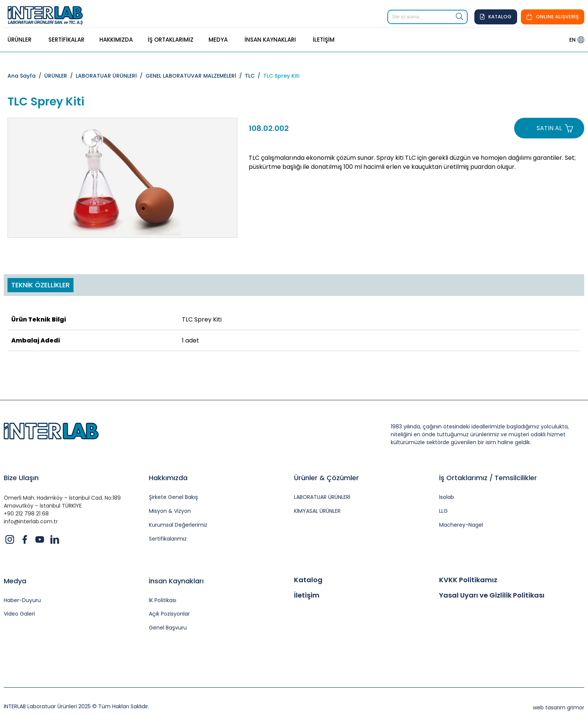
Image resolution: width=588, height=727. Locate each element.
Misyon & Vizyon (170, 511)
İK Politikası (163, 600)
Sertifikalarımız (168, 539)
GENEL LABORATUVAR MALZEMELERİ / (195, 76)
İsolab (447, 497)
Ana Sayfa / (26, 76)
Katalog (308, 580)
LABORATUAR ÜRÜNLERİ (322, 497)
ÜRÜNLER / (60, 76)
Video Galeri (19, 614)
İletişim (307, 595)
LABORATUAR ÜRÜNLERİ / (111, 76)
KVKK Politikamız (468, 580)
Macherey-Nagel (461, 525)
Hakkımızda (168, 478)
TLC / (254, 76)
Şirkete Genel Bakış (173, 497)
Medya (15, 581)
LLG (443, 511)
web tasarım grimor (559, 707)
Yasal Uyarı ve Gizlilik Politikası (492, 595)
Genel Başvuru (168, 628)
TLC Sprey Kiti (281, 76)
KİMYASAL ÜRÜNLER (317, 511)
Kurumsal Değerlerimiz (178, 525)
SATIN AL (549, 128)
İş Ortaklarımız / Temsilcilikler (488, 478)
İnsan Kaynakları (176, 581)
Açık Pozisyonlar (169, 614)
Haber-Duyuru (22, 600)
